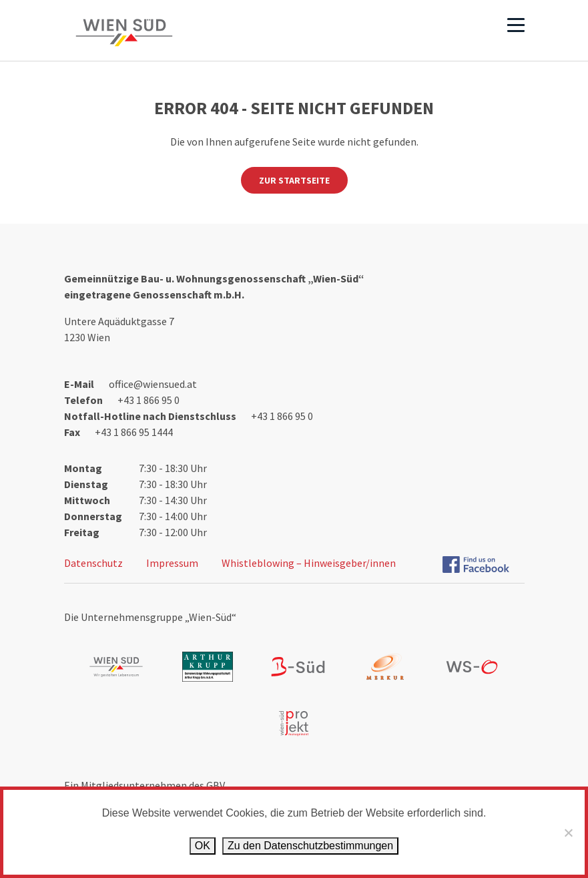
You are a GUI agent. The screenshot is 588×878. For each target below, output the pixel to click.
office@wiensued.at (153, 384)
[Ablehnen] (568, 833)
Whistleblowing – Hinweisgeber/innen (309, 563)
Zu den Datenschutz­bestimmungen (310, 846)
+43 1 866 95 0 (149, 400)
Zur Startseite (294, 180)
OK (203, 846)
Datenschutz (93, 563)
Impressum (172, 563)
